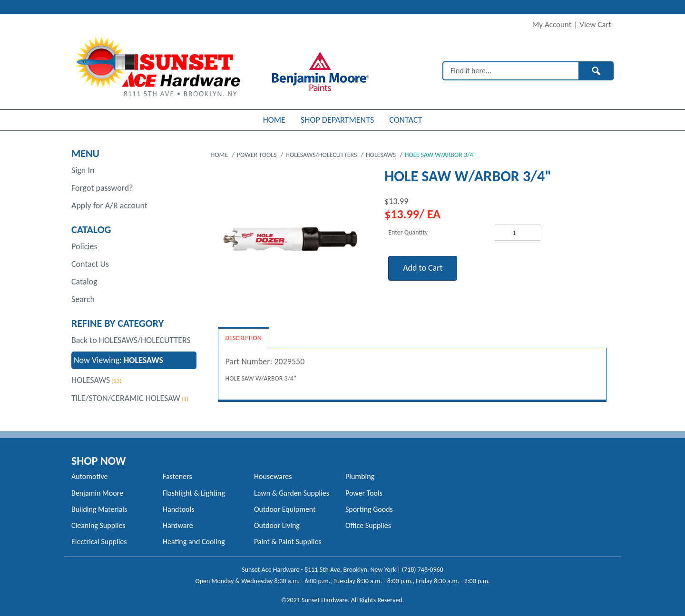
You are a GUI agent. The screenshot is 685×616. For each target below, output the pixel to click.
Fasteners (177, 476)
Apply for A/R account (109, 205)
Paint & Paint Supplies (288, 542)
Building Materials (99, 509)
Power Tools (364, 493)
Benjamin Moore (97, 493)
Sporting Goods (369, 509)
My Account (552, 24)
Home (220, 155)
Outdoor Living (277, 525)
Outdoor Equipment (285, 509)
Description (244, 338)
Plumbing (360, 476)
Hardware (178, 525)
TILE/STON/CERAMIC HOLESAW (126, 398)
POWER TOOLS (258, 155)
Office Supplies (368, 525)
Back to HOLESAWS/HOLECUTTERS (131, 340)
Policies (84, 246)
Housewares (273, 476)
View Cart (595, 24)
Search (83, 299)
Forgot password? (102, 188)
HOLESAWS (91, 380)
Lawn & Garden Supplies (292, 493)
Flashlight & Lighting (194, 493)
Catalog (84, 282)
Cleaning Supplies (98, 525)
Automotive (89, 476)
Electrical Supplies (99, 542)
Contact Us (90, 264)
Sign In (83, 170)
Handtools (178, 509)
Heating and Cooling (194, 542)
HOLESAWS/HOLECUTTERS (322, 155)
